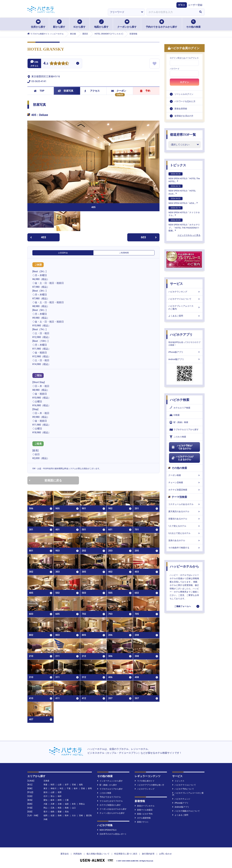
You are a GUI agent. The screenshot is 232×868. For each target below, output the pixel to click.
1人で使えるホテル (184, 526)
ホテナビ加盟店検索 (184, 490)
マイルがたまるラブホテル (110, 801)
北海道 (46, 781)
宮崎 (81, 816)
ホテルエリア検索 (180, 408)
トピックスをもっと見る (189, 235)
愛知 (45, 800)
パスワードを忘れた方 (185, 101)
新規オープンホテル (145, 806)
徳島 (53, 812)
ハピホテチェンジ (181, 799)
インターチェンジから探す (110, 781)
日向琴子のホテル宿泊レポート (112, 834)
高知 (67, 812)
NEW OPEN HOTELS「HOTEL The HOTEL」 (184, 177)
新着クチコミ (142, 822)
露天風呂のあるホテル (184, 511)
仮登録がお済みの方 (184, 116)
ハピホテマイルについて (184, 299)
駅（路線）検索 (179, 422)
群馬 (90, 788)
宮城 (74, 785)
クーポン (119, 91)
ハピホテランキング (184, 292)
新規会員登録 (181, 109)
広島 (53, 808)
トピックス (178, 165)
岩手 (67, 785)
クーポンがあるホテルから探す (112, 809)
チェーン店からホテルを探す (111, 813)
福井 (60, 796)
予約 (145, 91)
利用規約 (78, 854)
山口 (74, 808)
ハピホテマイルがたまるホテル (182, 458)
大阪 (45, 804)
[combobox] (171, 12)
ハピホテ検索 (180, 400)
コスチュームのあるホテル (184, 504)
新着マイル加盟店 (144, 810)
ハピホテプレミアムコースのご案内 (184, 307)
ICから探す (79, 24)
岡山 (45, 808)
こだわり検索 (178, 437)
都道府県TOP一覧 (183, 135)
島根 (67, 808)
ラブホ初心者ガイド (145, 781)
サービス (176, 284)
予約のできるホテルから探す (162, 24)
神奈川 (53, 788)
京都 (60, 804)
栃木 (76, 788)
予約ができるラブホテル (109, 797)
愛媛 (60, 812)
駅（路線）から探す (107, 785)
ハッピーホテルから (184, 566)
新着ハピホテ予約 (144, 814)
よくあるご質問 (184, 316)
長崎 (60, 816)
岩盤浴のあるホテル (184, 519)
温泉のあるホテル (184, 540)
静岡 (60, 800)
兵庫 (53, 804)
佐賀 (53, 816)
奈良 (74, 804)
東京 (45, 788)
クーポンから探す (127, 24)
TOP (39, 91)
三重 (67, 800)
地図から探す (101, 24)
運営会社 (65, 854)
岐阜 (53, 800)
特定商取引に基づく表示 (126, 854)
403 (38, 237)
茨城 (83, 788)
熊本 (67, 816)
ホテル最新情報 (143, 818)
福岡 (45, 816)
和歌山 (82, 804)
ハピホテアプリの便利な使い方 (149, 785)
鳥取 (60, 808)
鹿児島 (89, 816)
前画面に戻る (45, 480)
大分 (74, 816)
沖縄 (45, 819)
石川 (45, 796)
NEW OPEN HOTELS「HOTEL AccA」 (182, 190)
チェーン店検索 (184, 482)
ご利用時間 (124, 253)
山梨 (53, 792)
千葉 (69, 788)
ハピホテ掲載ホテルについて (186, 811)
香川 (45, 812)
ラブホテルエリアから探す (184, 430)
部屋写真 (66, 91)
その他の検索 (193, 24)
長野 (60, 792)
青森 (45, 785)
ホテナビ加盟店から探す (109, 805)
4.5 (46, 64)
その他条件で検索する (184, 548)
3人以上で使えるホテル (184, 533)
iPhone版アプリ (184, 352)
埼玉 (62, 788)
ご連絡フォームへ (183, 606)
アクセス (92, 91)
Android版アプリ (184, 359)
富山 (53, 796)
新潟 (45, 792)
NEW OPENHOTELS (107, 830)
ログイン (184, 82)
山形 (60, 785)
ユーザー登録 (195, 5)
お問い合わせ (165, 854)
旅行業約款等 (148, 854)
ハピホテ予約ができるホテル (182, 447)
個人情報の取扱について (98, 854)
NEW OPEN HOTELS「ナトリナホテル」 (184, 211)
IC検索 (175, 415)
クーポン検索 (184, 475)
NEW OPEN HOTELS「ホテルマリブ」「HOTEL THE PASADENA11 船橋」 (184, 225)
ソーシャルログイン (184, 94)
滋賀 (67, 804)
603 (149, 237)
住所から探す (38, 24)
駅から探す (59, 24)
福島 (81, 785)
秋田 (53, 785)
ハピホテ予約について (183, 789)
